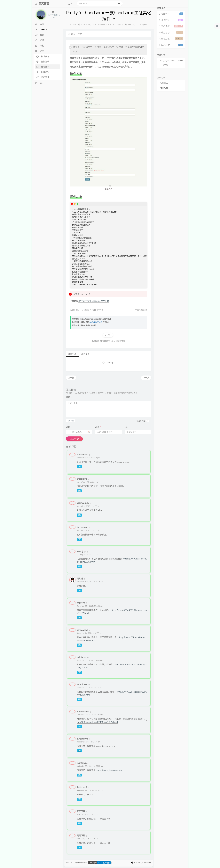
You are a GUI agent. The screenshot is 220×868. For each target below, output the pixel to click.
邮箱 (98, 427)
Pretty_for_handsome (167, 61)
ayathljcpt (81, 551)
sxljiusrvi (81, 603)
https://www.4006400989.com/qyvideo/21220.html (112, 612)
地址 (127, 427)
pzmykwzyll (82, 630)
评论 (69, 397)
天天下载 (81, 811)
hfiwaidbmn (82, 455)
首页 (71, 34)
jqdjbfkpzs (82, 657)
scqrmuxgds (83, 503)
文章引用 (72, 354)
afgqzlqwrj (82, 479)
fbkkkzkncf (82, 787)
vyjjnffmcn (82, 763)
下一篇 (146, 378)
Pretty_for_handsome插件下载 (94, 301)
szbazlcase (82, 684)
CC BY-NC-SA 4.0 (96, 322)
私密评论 (141, 421)
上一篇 (71, 378)
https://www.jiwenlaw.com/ (109, 770)
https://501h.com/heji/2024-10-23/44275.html (112, 720)
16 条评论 (120, 25)
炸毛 (75, 25)
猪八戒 (80, 579)
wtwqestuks (83, 711)
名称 (69, 427)
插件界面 (164, 83)
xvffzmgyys (82, 739)
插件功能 (164, 88)
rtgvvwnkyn (82, 527)
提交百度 (100, 310)
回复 (79, 467)
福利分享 (143, 25)
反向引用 (85, 354)
